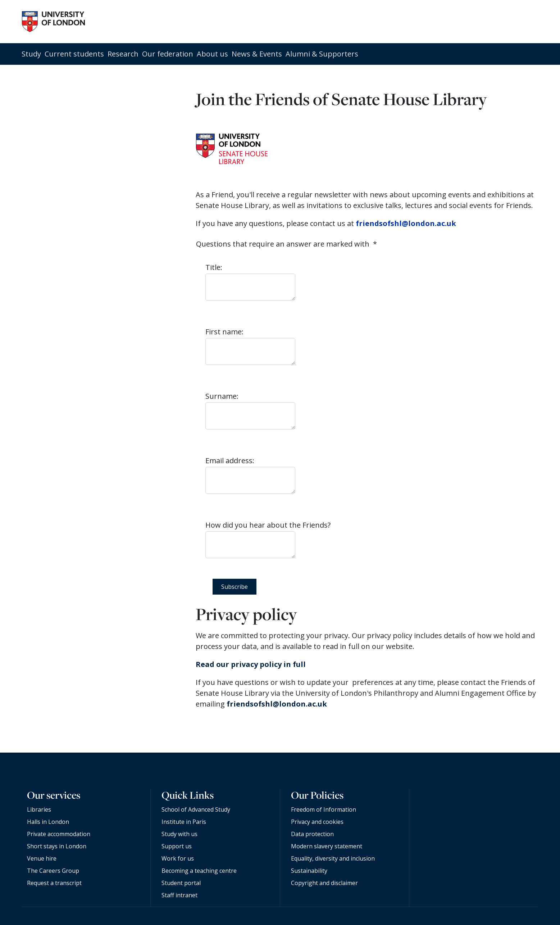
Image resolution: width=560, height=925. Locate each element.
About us (212, 54)
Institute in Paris (184, 822)
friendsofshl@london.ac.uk (406, 223)
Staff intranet (179, 895)
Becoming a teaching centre (199, 871)
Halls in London (48, 822)
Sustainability (309, 871)
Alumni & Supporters (322, 54)
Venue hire (42, 858)
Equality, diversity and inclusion (333, 858)
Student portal (181, 883)
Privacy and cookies (317, 822)
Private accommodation (59, 834)
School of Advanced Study (196, 809)
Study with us (179, 834)
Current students (74, 54)
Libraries (39, 809)
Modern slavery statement (327, 846)
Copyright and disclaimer (324, 883)
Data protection (312, 834)
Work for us (178, 858)
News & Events (257, 54)
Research (123, 54)
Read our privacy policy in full (251, 664)
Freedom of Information (324, 809)
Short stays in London (57, 846)
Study (31, 54)
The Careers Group (53, 871)
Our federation (168, 54)
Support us (177, 846)
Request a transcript (54, 883)
